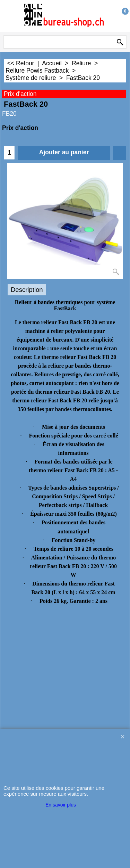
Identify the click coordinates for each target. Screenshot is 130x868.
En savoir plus (61, 805)
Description (27, 290)
